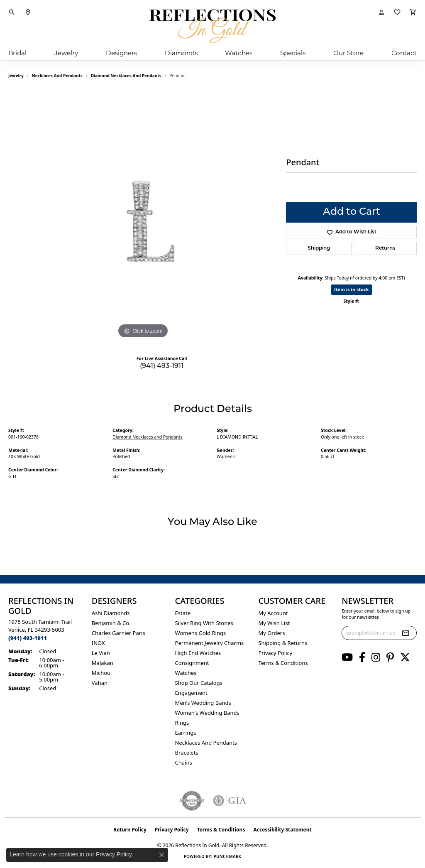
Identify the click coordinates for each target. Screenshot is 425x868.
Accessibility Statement (282, 830)
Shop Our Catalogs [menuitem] (199, 683)
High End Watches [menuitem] (198, 653)
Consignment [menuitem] (192, 663)
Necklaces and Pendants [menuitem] (206, 743)
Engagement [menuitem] (191, 693)
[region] (143, 216)
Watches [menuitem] (186, 673)
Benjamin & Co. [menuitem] (111, 623)
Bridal (17, 53)
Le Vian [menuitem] (101, 653)
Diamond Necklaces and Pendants (126, 76)
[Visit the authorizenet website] (192, 801)
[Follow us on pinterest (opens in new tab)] (390, 657)
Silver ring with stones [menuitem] (204, 623)
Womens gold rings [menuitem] (201, 633)
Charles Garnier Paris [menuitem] (118, 633)
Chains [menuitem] (184, 763)
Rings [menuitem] (182, 723)
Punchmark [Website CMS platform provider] (228, 856)
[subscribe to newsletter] (405, 633)
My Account (273, 613)
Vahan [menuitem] (100, 683)
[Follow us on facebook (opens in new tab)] (362, 657)
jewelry (16, 76)
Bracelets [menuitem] (187, 753)
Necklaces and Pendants (57, 76)
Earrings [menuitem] (186, 733)
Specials (293, 53)
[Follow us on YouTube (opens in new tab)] (347, 657)
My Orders (271, 633)
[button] (12, 12)
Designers (121, 53)
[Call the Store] (28, 638)
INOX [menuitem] (98, 643)
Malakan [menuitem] (103, 663)
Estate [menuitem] (183, 613)
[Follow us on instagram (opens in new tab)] (376, 657)
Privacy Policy (275, 653)
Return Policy (130, 830)
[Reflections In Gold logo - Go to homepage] (212, 26)
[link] (28, 12)
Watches (239, 53)
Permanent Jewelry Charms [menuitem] (210, 643)
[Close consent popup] (161, 855)
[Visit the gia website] (230, 801)
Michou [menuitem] (101, 673)
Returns (385, 248)
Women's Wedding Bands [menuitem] (207, 713)
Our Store (348, 53)
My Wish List (274, 623)
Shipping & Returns (283, 643)
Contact (404, 53)
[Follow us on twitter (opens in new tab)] (405, 657)
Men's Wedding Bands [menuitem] (203, 703)
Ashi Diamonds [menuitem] (111, 613)
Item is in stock (352, 289)
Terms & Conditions (283, 663)
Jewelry (66, 53)
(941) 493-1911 (162, 366)
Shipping (319, 248)
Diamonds (181, 53)
